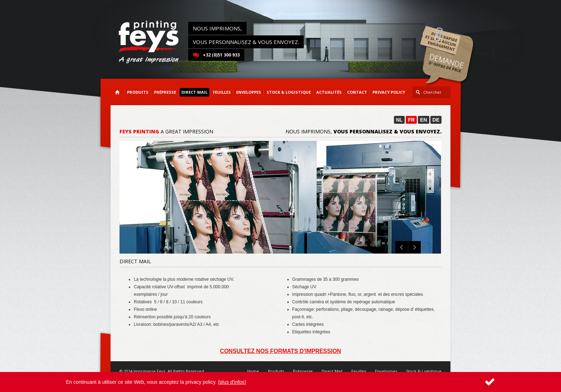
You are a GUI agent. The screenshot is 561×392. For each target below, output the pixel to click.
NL (399, 120)
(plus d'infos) (232, 382)
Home (253, 371)
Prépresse (303, 371)
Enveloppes (386, 371)
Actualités (329, 92)
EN (423, 120)
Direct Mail (332, 371)
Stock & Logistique (424, 371)
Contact (357, 92)
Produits (276, 371)
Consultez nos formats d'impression (280, 351)
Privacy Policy (389, 92)
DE (436, 120)
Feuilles (359, 371)
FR (411, 120)
